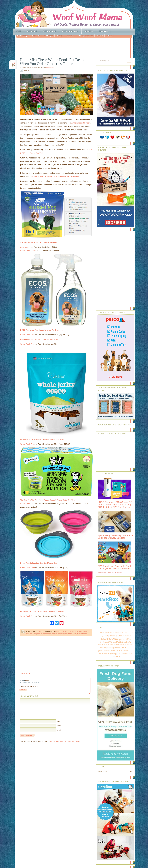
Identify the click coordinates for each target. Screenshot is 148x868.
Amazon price (26, 247)
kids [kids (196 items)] (131, 645)
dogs (86, 631)
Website (59, 730)
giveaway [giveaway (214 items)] (102, 644)
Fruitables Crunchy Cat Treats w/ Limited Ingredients (42, 611)
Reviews (89, 31)
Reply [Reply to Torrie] (23, 690)
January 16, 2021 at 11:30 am (29, 683)
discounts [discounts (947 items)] (106, 639)
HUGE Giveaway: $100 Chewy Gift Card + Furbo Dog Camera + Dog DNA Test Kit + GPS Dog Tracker (115, 505)
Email (58, 726)
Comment (25, 71)
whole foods (82, 634)
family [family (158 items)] (120, 639)
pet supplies (63, 634)
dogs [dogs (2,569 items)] (115, 638)
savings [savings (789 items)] (108, 653)
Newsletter (70, 36)
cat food (65, 631)
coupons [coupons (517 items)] (109, 636)
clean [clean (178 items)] (127, 633)
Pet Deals (32, 31)
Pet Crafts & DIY (70, 31)
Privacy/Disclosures (86, 36)
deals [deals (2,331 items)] (121, 635)
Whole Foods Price (28, 335)
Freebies (103, 31)
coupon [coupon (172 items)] (102, 636)
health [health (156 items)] (114, 645)
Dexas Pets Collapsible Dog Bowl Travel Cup (39, 563)
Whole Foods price (28, 251)
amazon (58, 631)
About (109, 36)
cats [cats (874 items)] (123, 632)
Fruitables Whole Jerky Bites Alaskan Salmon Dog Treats (42, 439)
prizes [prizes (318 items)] (113, 651)
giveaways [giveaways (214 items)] (109, 644)
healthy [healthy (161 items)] (118, 645)
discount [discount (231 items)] (128, 636)
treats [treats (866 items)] (114, 656)
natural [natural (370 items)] (103, 648)
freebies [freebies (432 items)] (103, 642)
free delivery (31, 634)
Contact (100, 36)
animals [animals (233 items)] (108, 633)
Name (58, 721)
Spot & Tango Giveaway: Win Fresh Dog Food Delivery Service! (115, 537)
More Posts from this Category (110, 573)
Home (18, 31)
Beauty (60, 36)
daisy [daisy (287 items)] (115, 636)
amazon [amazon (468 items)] (101, 633)
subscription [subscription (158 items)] (124, 654)
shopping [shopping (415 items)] (116, 653)
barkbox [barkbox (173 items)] (114, 633)
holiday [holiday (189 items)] (123, 645)
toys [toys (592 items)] (130, 653)
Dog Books (36, 36)
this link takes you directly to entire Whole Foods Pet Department (54, 176)
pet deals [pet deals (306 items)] (110, 648)
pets (70, 634)
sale (74, 634)
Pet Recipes (49, 36)
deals (72, 631)
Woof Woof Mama (74, 14)
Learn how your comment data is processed (64, 741)
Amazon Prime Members (81, 123)
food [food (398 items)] (125, 639)
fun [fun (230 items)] (125, 642)
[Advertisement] (76, 46)
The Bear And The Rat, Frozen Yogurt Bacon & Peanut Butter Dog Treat (48, 500)
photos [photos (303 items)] (101, 651)
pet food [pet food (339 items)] (117, 648)
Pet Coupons (50, 31)
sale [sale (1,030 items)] (101, 653)
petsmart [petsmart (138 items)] (129, 648)
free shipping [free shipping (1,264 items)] (115, 642)
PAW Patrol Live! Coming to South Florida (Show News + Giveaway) (115, 567)
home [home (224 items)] (128, 644)
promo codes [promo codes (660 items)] (122, 651)
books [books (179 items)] (118, 633)
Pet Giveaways (23, 36)
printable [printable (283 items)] (107, 651)
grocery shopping (50, 634)
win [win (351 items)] (119, 656)
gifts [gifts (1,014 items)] (129, 642)
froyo (40, 634)
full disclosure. (50, 67)
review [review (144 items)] (131, 651)
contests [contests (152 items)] (131, 633)
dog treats (79, 631)
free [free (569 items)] (129, 639)
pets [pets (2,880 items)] (123, 647)
